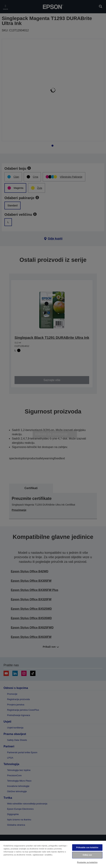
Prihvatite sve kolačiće (87, 847)
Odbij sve (87, 855)
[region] (53, 854)
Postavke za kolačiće (87, 862)
